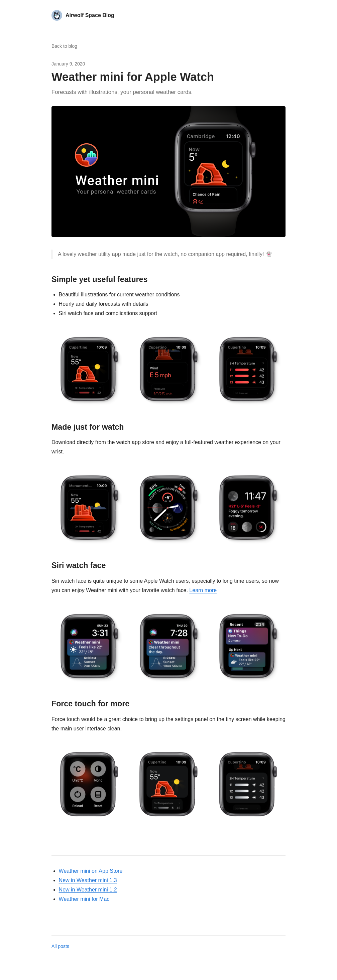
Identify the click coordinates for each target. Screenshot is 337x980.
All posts (60, 946)
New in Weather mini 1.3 (88, 880)
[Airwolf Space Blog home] (83, 15)
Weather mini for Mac (84, 899)
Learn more (203, 590)
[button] (168, 172)
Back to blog (64, 46)
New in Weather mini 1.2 (88, 890)
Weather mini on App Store (91, 871)
